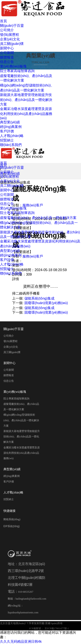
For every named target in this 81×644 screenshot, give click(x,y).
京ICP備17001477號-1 (57, 628)
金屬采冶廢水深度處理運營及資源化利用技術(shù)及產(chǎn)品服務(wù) (26, 113)
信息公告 (7, 62)
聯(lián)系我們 (11, 145)
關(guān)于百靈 (12, 26)
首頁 (3, 21)
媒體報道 (7, 57)
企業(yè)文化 (10, 39)
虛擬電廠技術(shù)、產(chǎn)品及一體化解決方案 (38, 218)
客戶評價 (7, 131)
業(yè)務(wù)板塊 (13, 66)
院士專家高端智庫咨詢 (17, 71)
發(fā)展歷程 (10, 35)
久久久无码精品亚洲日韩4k (21, 642)
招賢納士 (7, 140)
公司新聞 (7, 53)
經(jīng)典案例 (11, 127)
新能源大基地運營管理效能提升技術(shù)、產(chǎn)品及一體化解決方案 (26, 100)
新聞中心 (7, 48)
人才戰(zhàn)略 (12, 136)
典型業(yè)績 (10, 122)
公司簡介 (7, 30)
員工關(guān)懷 (12, 44)
